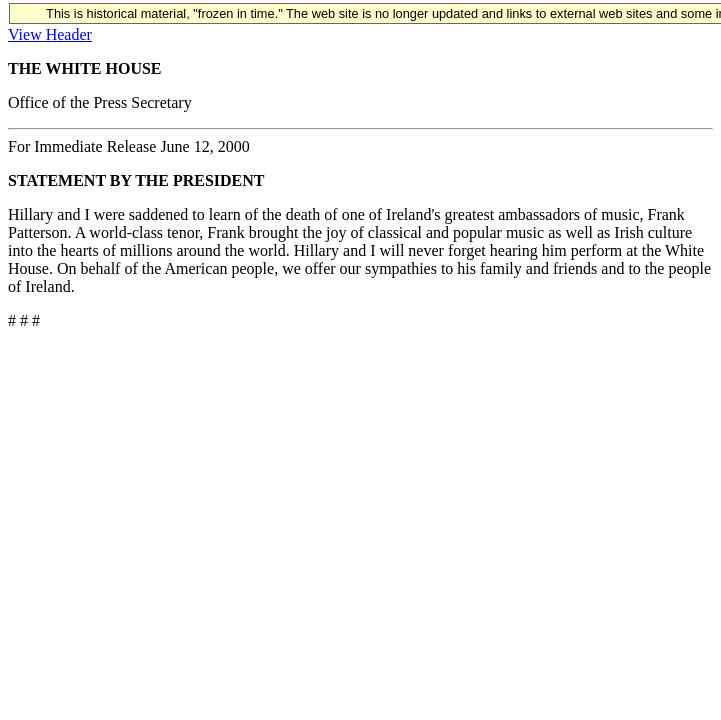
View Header (50, 34)
